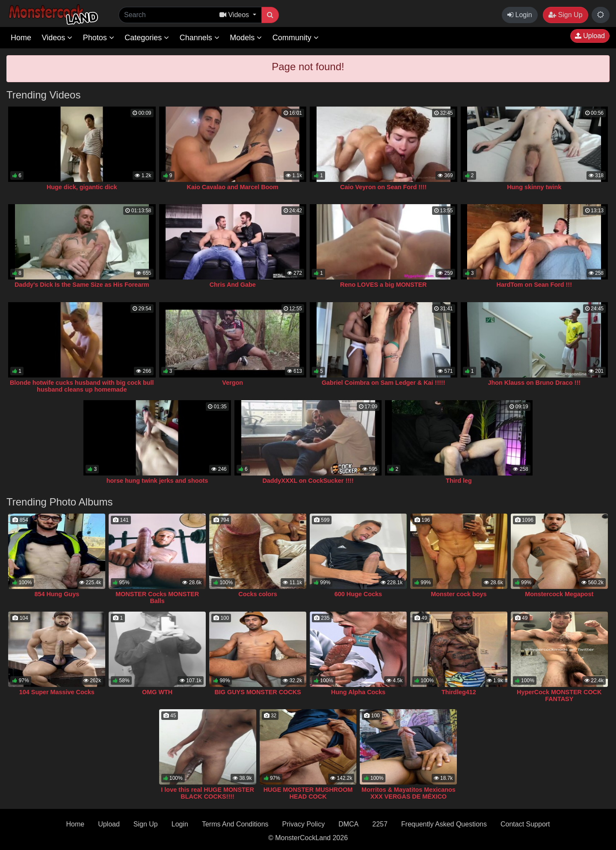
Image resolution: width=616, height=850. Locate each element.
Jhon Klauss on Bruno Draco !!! (534, 383)
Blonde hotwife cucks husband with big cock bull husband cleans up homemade (82, 386)
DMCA (348, 824)
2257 (380, 824)
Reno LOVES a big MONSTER (383, 285)
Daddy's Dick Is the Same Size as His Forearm (82, 285)
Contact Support (525, 824)
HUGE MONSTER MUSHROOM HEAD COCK (308, 793)
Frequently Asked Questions (444, 824)
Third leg (459, 481)
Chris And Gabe (233, 285)
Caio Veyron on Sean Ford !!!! (383, 187)
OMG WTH (157, 692)
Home (21, 38)
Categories (147, 38)
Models (246, 38)
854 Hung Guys (57, 594)
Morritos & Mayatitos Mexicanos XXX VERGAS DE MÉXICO (409, 793)
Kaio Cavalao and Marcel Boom (233, 187)
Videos (57, 38)
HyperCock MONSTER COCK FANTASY (559, 695)
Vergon (232, 383)
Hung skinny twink (534, 187)
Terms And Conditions (235, 824)
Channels (200, 38)
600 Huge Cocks (358, 594)
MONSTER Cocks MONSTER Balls (157, 597)
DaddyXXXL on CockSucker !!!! (308, 481)
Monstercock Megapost (559, 594)
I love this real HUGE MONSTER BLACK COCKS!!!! (207, 793)
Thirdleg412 (459, 692)
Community (296, 38)
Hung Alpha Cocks (358, 692)
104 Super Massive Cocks (57, 692)
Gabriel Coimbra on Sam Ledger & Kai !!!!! (384, 383)
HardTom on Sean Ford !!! (534, 285)
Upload (590, 36)
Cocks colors (258, 594)
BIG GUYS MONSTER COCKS (258, 692)
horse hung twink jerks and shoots (157, 481)
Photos (99, 38)
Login (520, 15)
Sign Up (565, 15)
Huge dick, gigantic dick (82, 187)
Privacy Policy (304, 824)
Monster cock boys (459, 594)
